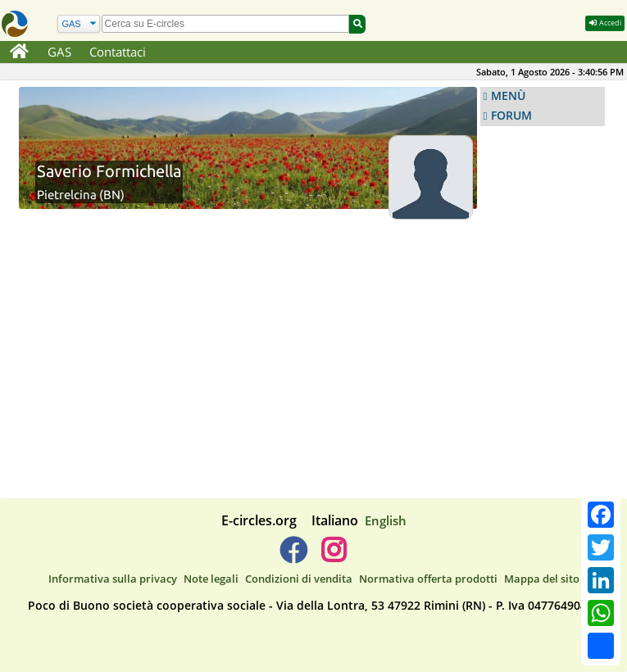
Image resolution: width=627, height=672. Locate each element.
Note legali (211, 579)
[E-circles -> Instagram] (334, 556)
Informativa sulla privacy (113, 579)
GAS (59, 52)
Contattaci (118, 52)
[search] (226, 24)
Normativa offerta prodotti (428, 579)
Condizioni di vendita (299, 579)
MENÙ (508, 96)
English (386, 520)
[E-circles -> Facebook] (293, 556)
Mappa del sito (542, 579)
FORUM (511, 116)
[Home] (19, 52)
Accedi (605, 23)
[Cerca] (79, 24)
